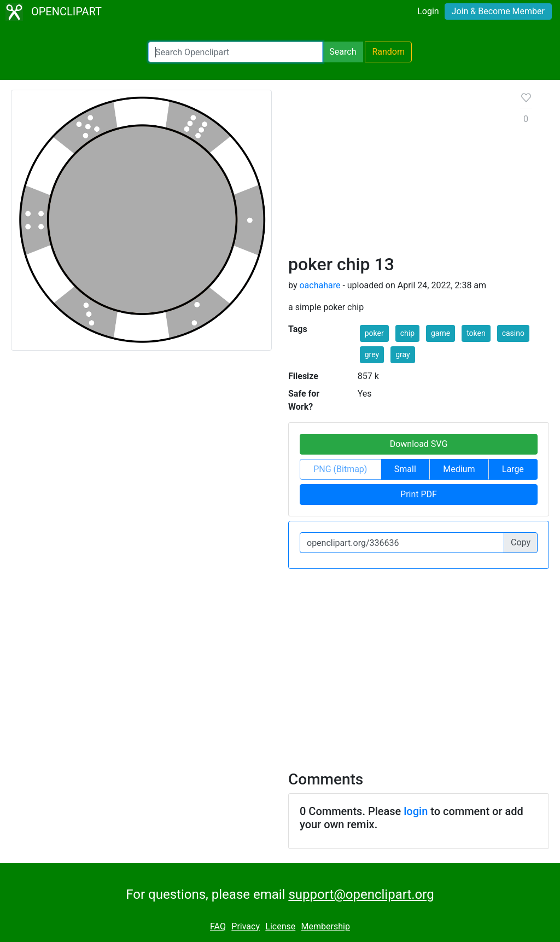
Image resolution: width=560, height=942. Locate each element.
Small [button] (405, 469)
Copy (521, 542)
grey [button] (372, 354)
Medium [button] (459, 469)
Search (343, 52)
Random (388, 52)
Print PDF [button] (419, 494)
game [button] (441, 333)
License (280, 926)
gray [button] (402, 354)
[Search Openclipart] (235, 52)
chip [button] (407, 333)
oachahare (320, 285)
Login (428, 11)
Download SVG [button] (419, 444)
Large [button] (513, 469)
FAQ (218, 926)
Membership (326, 926)
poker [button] (374, 333)
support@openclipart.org (361, 894)
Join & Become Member (498, 11)
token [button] (476, 333)
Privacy (246, 926)
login (416, 811)
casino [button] (513, 333)
